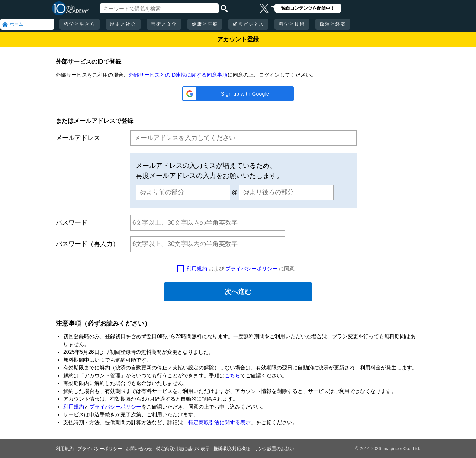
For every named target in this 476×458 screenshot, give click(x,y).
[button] (238, 94)
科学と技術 (292, 24)
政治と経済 (333, 24)
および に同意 (241, 269)
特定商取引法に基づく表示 (183, 449)
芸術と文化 (164, 24)
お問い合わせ (139, 449)
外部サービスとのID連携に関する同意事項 (178, 75)
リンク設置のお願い (274, 449)
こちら (232, 375)
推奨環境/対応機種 (232, 449)
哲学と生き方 (80, 24)
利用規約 (197, 269)
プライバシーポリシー (251, 269)
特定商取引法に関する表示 (219, 422)
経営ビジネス (248, 24)
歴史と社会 (123, 24)
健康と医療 (205, 24)
